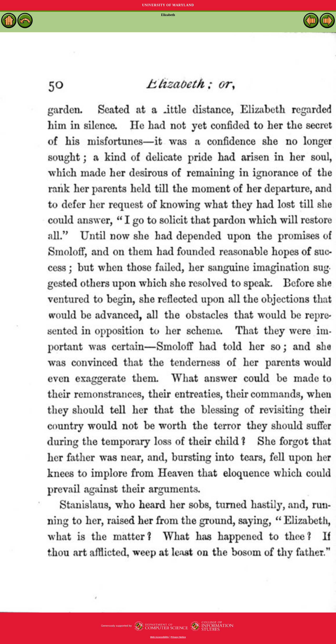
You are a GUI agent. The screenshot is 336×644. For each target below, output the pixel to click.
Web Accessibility (160, 637)
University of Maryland (168, 5)
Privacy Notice (178, 637)
